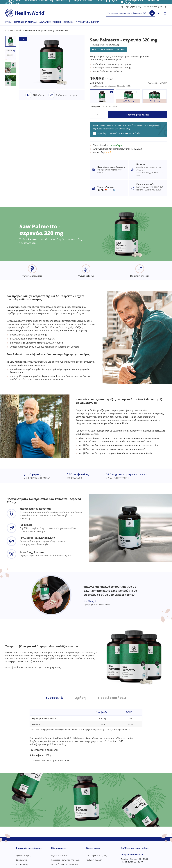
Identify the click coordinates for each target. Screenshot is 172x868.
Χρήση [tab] (80, 698)
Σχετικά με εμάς (23, 855)
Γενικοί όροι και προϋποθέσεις (65, 864)
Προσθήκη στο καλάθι (137, 115)
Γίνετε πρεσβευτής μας (96, 855)
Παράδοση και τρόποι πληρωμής (66, 860)
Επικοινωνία (22, 860)
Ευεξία (8, 22)
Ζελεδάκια (68, 22)
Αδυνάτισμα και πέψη (50, 22)
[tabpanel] (86, 732)
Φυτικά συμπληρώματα (88, 22)
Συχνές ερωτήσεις (131, 7)
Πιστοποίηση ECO (24, 864)
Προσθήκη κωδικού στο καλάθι (119, 133)
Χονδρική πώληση (94, 860)
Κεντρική (9, 30)
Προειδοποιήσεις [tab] (112, 698)
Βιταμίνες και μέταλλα (25, 22)
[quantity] (98, 115)
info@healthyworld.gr (155, 7)
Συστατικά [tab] (54, 698)
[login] (159, 13)
